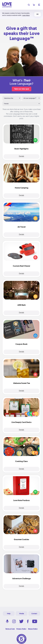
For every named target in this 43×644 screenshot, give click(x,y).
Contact (34, 614)
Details (21, 157)
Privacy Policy (21, 629)
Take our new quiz (22, 89)
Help (9, 614)
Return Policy (33, 629)
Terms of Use (10, 629)
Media (22, 614)
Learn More (26, 15)
